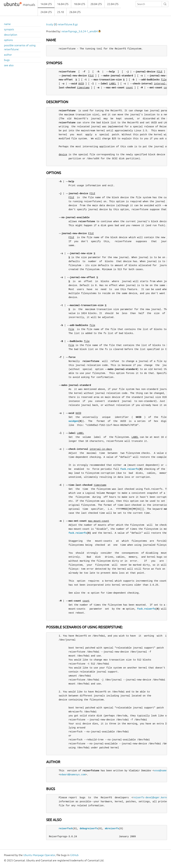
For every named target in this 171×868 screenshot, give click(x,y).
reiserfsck (66, 828)
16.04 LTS (63, 4)
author (8, 55)
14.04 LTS (46, 4)
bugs (7, 60)
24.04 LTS (46, 12)
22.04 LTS (113, 4)
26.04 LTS (75, 12)
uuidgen (73, 421)
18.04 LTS (79, 4)
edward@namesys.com (73, 775)
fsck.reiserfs (129, 469)
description (11, 35)
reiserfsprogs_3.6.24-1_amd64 (80, 31)
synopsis (9, 29)
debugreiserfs (89, 828)
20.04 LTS (96, 4)
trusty (50, 24)
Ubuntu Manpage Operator (39, 855)
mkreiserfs (112, 828)
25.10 (60, 12)
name (7, 24)
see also (9, 65)
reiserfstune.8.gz (68, 24)
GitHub (74, 855)
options (8, 40)
